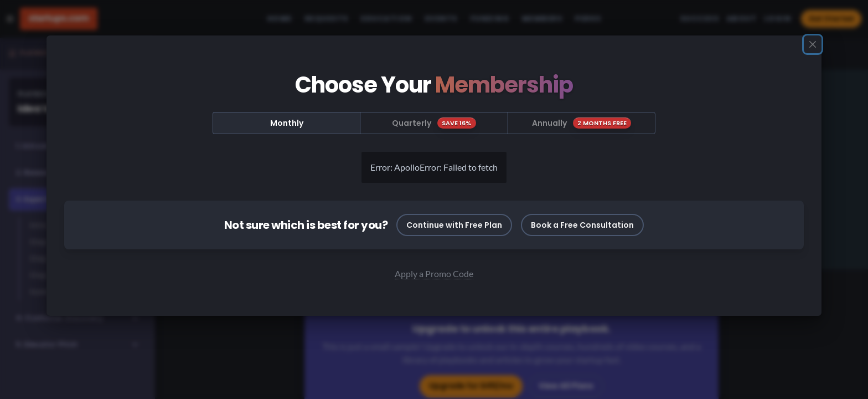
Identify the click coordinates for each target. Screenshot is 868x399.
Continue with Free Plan (454, 225)
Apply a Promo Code (434, 273)
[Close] (813, 44)
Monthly (287, 123)
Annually (582, 123)
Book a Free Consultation (582, 225)
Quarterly (434, 123)
